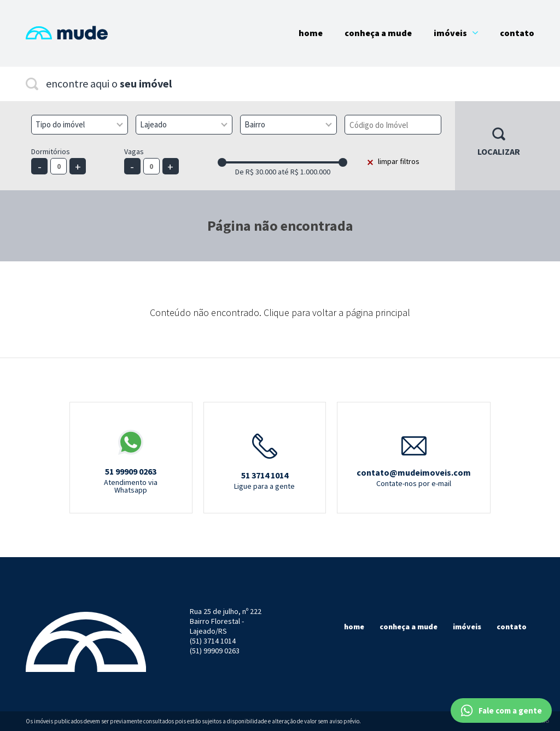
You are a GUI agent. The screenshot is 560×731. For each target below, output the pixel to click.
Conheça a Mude (378, 33)
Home (311, 33)
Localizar (499, 151)
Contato (517, 33)
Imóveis (456, 33)
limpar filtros (399, 161)
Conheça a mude (409, 627)
